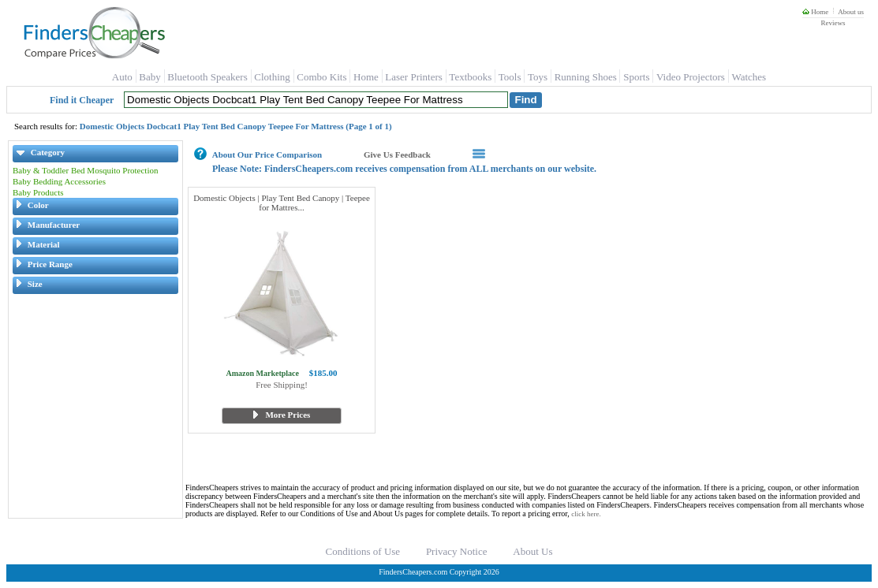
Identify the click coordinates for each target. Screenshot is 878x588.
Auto (122, 77)
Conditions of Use (363, 551)
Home (815, 12)
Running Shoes (586, 77)
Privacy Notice (457, 551)
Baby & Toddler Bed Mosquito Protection (86, 170)
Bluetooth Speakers (207, 77)
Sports (636, 77)
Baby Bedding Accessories (59, 181)
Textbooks (470, 77)
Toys (538, 77)
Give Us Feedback (397, 154)
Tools (510, 77)
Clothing (272, 77)
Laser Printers (414, 77)
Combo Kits (321, 77)
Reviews (833, 23)
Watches (749, 77)
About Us (532, 551)
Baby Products (38, 192)
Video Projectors (691, 77)
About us (851, 12)
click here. (586, 514)
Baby (149, 77)
